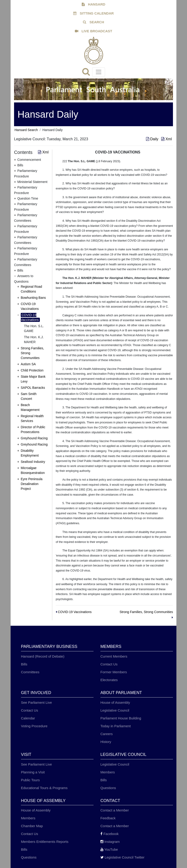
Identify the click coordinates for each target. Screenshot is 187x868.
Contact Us (109, 664)
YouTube (109, 849)
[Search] (87, 73)
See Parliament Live (36, 702)
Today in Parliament (116, 726)
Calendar (28, 718)
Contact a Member (115, 810)
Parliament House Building (121, 718)
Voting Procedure (34, 726)
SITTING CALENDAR (93, 13)
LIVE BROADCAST (94, 31)
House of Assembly (115, 702)
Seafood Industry (33, 462)
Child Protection (32, 370)
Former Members (114, 672)
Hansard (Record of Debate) (43, 656)
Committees (30, 672)
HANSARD (93, 4)
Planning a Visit (33, 772)
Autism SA (28, 364)
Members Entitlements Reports (45, 842)
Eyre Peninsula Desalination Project (32, 484)
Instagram (110, 842)
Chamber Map (32, 826)
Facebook (110, 834)
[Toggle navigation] (99, 72)
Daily (153, 139)
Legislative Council (115, 710)
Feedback (108, 818)
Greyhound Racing (34, 438)
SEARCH (93, 22)
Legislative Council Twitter (122, 857)
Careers (107, 734)
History (106, 742)
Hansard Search (26, 130)
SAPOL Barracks (33, 388)
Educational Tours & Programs (44, 788)
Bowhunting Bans (33, 298)
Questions (108, 788)
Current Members (114, 656)
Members (108, 772)
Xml (167, 139)
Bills (24, 664)
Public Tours (30, 780)
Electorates (109, 680)
